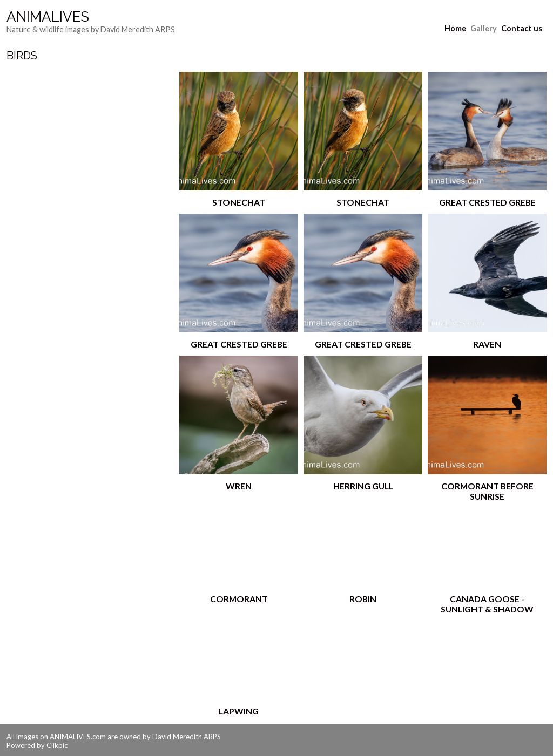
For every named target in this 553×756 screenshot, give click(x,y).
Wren (239, 486)
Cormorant (239, 599)
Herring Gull (363, 486)
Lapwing (239, 711)
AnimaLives (48, 17)
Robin (363, 599)
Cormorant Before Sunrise (487, 491)
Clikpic (57, 745)
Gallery (484, 28)
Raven (487, 344)
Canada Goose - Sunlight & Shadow (487, 604)
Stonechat (239, 202)
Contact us (522, 28)
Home (455, 28)
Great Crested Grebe (487, 202)
